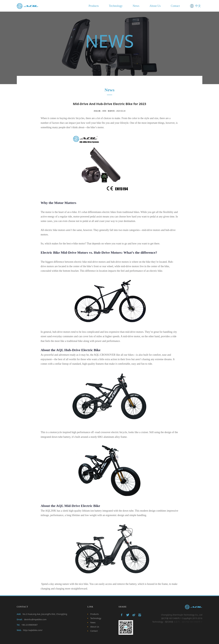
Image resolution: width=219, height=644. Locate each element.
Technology (96, 618)
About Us (95, 627)
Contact (94, 631)
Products (94, 614)
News (93, 622)
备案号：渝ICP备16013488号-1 (188, 622)
